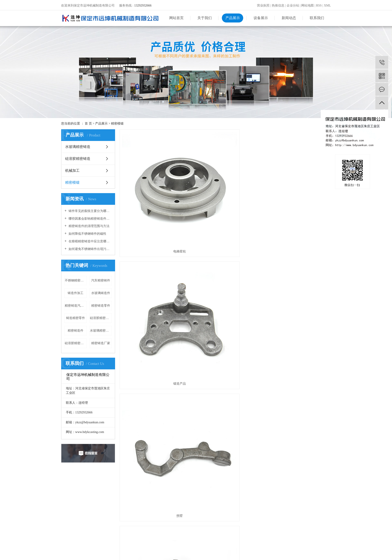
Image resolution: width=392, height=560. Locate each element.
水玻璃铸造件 (101, 293)
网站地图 (307, 6)
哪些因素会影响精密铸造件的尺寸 (90, 219)
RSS (319, 6)
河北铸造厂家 (258, 552)
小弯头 (225, 276)
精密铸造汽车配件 (76, 306)
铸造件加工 (76, 293)
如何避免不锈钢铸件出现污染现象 (90, 249)
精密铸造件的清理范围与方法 (89, 226)
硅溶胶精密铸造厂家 (76, 343)
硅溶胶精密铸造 (78, 159)
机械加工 (72, 171)
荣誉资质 (215, 513)
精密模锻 (117, 124)
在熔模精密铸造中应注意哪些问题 (90, 241)
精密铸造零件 (101, 306)
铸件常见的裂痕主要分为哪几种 (90, 211)
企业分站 (293, 6)
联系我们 (317, 18)
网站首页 (176, 18)
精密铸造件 (76, 331)
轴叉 (298, 276)
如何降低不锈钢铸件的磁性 (87, 234)
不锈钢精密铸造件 (76, 280)
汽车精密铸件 (101, 280)
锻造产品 (225, 198)
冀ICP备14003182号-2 (181, 552)
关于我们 (205, 18)
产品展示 (233, 18)
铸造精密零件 (76, 318)
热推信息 (278, 6)
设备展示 (261, 18)
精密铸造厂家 (101, 343)
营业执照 (263, 6)
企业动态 (251, 499)
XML (327, 6)
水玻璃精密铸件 (101, 331)
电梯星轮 (153, 198)
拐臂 (298, 198)
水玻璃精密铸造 (78, 147)
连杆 (153, 276)
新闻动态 (289, 18)
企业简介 (215, 499)
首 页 (88, 124)
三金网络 (316, 552)
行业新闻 (251, 506)
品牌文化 (215, 506)
